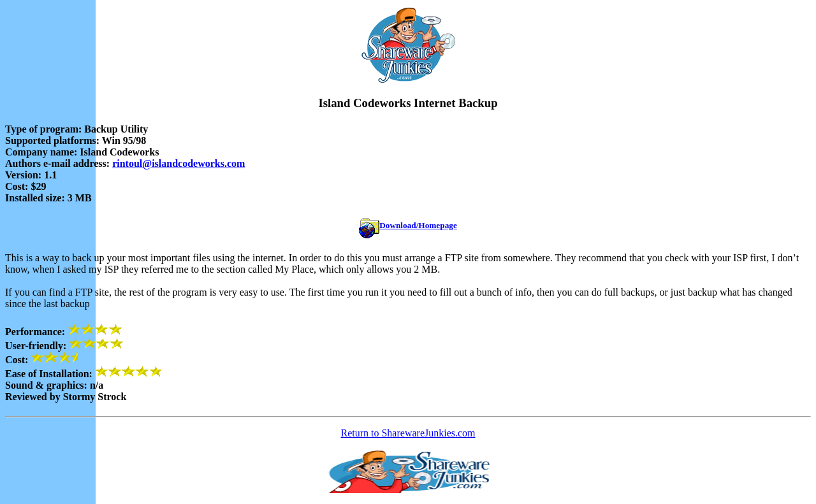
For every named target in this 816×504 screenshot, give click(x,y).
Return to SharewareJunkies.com (408, 433)
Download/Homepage (408, 225)
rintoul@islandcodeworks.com (178, 163)
